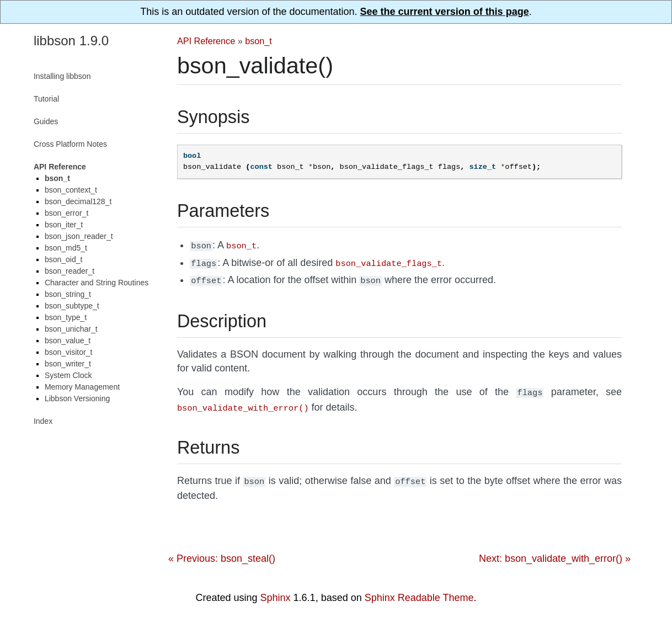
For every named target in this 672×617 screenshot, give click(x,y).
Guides (46, 121)
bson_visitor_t (68, 352)
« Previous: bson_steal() (222, 552)
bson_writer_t (68, 364)
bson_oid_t (64, 259)
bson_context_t (71, 190)
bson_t (258, 41)
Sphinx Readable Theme (419, 591)
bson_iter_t (64, 225)
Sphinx (276, 591)
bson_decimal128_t (78, 201)
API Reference (206, 41)
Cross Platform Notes (70, 144)
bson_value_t (68, 341)
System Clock (68, 375)
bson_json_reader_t (79, 236)
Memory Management (82, 387)
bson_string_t (68, 294)
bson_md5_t (66, 248)
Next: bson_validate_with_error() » (555, 552)
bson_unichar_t (71, 329)
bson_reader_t (70, 271)
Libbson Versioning (77, 398)
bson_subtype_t (72, 306)
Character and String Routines (97, 283)
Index (43, 421)
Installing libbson (62, 76)
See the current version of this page (445, 12)
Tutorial (46, 99)
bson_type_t (66, 317)
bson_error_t (66, 213)
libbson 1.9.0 (71, 41)
